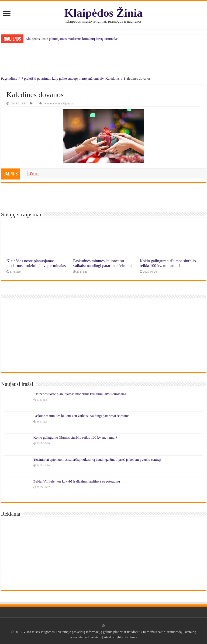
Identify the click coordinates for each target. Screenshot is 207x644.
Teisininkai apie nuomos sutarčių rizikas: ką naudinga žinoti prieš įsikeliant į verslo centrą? (97, 460)
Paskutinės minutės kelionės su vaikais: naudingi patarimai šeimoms (103, 263)
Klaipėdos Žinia (103, 13)
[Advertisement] (103, 61)
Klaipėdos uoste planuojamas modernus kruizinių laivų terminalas (72, 39)
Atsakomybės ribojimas (120, 637)
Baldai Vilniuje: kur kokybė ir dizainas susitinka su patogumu (77, 481)
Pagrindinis (9, 78)
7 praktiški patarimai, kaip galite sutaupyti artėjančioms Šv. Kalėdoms (70, 78)
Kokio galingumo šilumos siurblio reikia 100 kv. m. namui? (168, 263)
